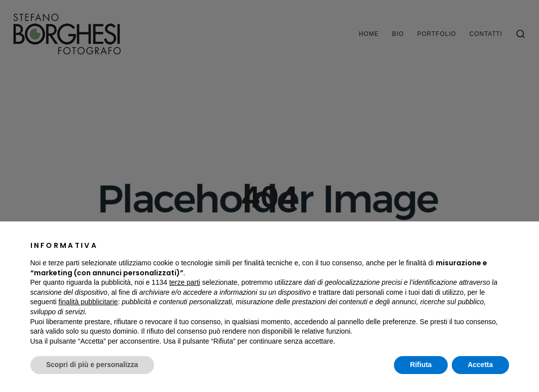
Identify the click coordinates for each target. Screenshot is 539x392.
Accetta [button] (480, 365)
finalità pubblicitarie (88, 302)
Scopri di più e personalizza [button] (92, 365)
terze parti (184, 282)
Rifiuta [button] (421, 365)
